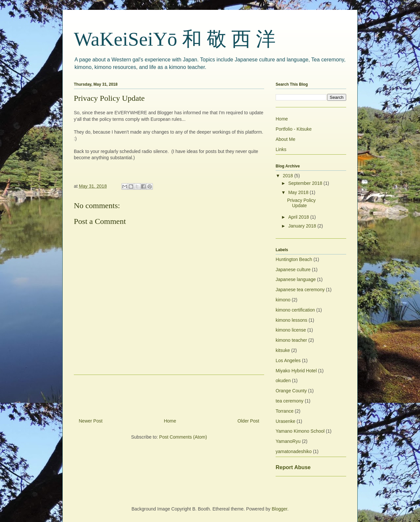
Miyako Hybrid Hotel (296, 371)
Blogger (279, 509)
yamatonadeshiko (294, 451)
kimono (283, 300)
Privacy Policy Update (301, 203)
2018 (289, 176)
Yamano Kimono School (300, 431)
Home (170, 421)
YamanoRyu (288, 441)
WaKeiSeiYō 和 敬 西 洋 (175, 39)
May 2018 (299, 192)
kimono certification (295, 310)
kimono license (291, 330)
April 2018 (299, 217)
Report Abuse (293, 467)
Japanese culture (293, 270)
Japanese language (296, 279)
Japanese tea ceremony (300, 290)
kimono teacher (291, 340)
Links (281, 149)
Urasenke (285, 421)
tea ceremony (290, 401)
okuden (283, 381)
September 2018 (306, 183)
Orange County (291, 391)
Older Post (248, 421)
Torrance (284, 411)
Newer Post (91, 421)
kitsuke (283, 350)
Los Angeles (288, 360)
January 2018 (303, 226)
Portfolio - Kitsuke (294, 129)
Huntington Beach (294, 259)
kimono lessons (292, 320)
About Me (285, 139)
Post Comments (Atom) (183, 437)
